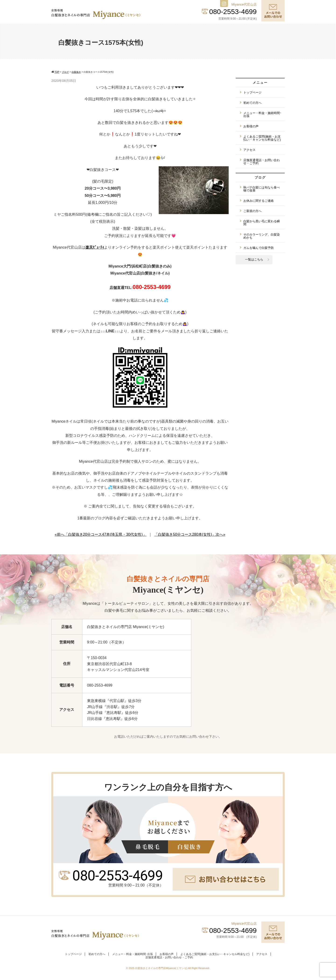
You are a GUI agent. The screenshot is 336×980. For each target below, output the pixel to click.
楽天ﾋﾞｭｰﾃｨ (95, 247)
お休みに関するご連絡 (259, 201)
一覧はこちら (254, 259)
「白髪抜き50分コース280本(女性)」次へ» (190, 534)
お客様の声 (251, 126)
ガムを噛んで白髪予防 (259, 248)
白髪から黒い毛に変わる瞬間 (262, 223)
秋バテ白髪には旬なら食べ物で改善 (262, 189)
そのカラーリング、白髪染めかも (262, 236)
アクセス (249, 150)
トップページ (252, 92)
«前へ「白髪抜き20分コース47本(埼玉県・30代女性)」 (101, 534)
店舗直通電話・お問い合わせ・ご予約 (262, 162)
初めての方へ (252, 103)
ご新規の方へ (252, 211)
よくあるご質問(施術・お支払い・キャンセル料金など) (262, 138)
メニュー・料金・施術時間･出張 (262, 115)
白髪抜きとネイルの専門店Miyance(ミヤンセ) (162, 968)
